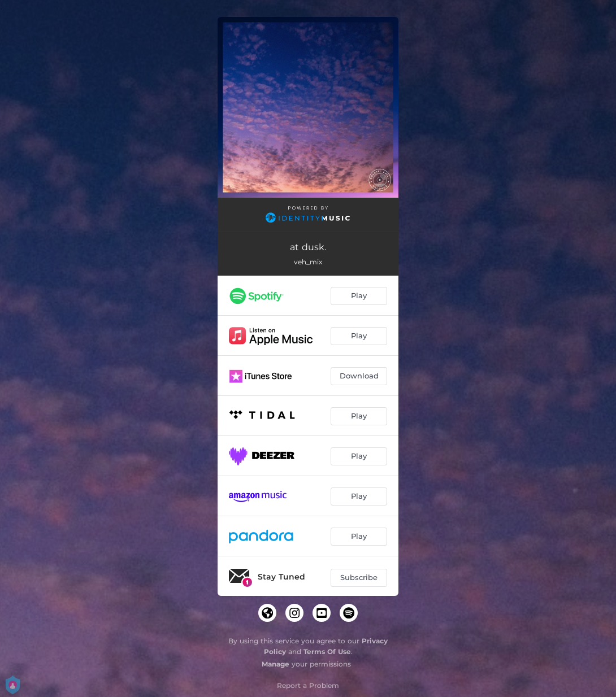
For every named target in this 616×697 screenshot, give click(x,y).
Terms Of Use (327, 652)
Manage (276, 664)
